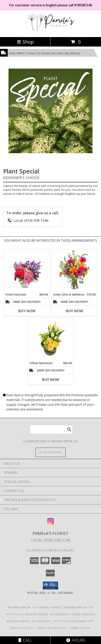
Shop (25, 42)
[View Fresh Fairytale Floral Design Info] (27, 270)
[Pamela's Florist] (51, 31)
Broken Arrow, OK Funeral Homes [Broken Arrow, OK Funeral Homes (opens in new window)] (34, 607)
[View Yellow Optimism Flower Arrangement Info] (50, 339)
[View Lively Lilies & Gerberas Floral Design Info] (74, 270)
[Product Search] (51, 429)
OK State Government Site (73, 621)
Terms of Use (80, 628)
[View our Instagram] (51, 523)
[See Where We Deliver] (51, 452)
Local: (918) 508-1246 (51, 540)
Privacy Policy (22, 628)
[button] (50, 585)
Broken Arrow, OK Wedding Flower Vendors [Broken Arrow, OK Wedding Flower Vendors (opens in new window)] (60, 614)
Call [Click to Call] (25, 640)
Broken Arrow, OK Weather (28, 621)
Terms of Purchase (52, 628)
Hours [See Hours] (76, 640)
